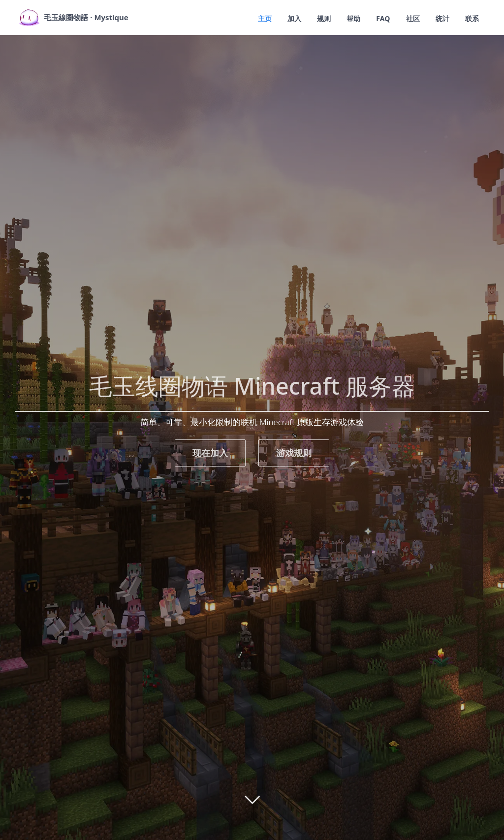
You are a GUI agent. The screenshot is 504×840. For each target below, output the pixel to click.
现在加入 (210, 453)
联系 (472, 18)
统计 (441, 18)
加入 (288, 18)
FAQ (380, 18)
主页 (258, 18)
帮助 (349, 18)
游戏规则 (294, 453)
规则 (319, 18)
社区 (410, 18)
